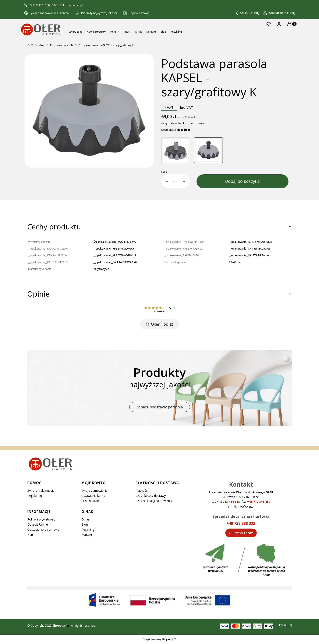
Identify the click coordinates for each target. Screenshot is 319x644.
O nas (85, 519)
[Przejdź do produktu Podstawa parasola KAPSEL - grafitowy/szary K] (176, 151)
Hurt (30, 535)
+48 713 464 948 (228, 502)
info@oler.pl (246, 506)
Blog (85, 524)
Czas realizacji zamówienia (154, 501)
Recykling (88, 529)
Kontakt (87, 535)
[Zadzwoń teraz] (241, 533)
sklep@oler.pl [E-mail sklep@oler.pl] (74, 5)
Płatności (142, 491)
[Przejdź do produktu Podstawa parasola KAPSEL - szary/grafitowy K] (208, 151)
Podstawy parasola (62, 45)
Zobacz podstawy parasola (160, 407)
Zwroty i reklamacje (41, 491)
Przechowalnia (91, 501)
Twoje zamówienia (94, 491)
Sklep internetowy (158, 639)
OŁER (30, 45)
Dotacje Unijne (38, 524)
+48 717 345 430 (259, 502)
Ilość (164, 172)
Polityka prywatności (41, 519)
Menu (42, 45)
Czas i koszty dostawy (151, 496)
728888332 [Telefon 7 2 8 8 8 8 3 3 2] (36, 5)
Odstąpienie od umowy (43, 529)
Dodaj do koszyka (242, 181)
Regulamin (35, 496)
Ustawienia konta (93, 496)
